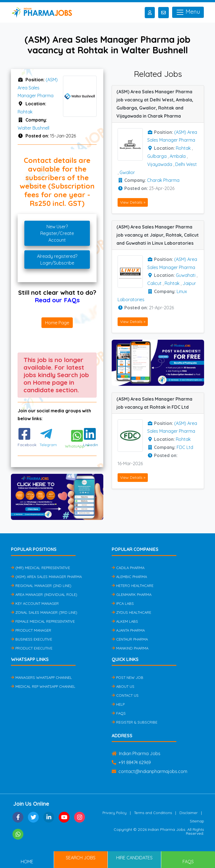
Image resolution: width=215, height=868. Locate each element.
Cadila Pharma (128, 568)
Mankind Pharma (130, 648)
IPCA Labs (123, 603)
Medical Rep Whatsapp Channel (43, 686)
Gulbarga (157, 156)
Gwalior (127, 172)
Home (27, 862)
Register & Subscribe (135, 722)
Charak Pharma (163, 180)
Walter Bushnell (33, 128)
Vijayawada (160, 164)
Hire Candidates (134, 858)
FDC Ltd (185, 447)
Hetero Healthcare (133, 586)
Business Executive (31, 639)
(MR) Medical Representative (40, 568)
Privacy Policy (114, 813)
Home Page (57, 323)
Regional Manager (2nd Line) (41, 586)
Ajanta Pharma (128, 630)
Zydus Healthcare (131, 612)
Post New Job (128, 677)
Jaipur (189, 283)
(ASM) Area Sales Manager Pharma (38, 88)
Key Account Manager (35, 603)
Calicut (154, 283)
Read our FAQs (57, 300)
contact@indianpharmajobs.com (149, 771)
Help (118, 704)
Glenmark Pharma (132, 594)
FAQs (119, 713)
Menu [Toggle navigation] (188, 12)
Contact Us (125, 695)
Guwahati (186, 275)
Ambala (178, 156)
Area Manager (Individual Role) (44, 594)
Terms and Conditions (153, 813)
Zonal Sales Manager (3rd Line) (44, 612)
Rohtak (25, 112)
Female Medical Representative (43, 621)
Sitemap (197, 821)
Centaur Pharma (130, 639)
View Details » (133, 202)
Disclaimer (189, 813)
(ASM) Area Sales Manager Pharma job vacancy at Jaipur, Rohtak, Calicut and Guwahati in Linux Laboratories (158, 235)
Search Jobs (81, 858)
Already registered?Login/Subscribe (57, 260)
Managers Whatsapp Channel (41, 677)
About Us (123, 686)
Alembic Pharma (129, 577)
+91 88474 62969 (131, 762)
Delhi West (186, 164)
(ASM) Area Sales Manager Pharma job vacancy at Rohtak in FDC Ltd (154, 403)
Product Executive (32, 648)
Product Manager (31, 630)
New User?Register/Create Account (57, 233)
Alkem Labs (125, 621)
